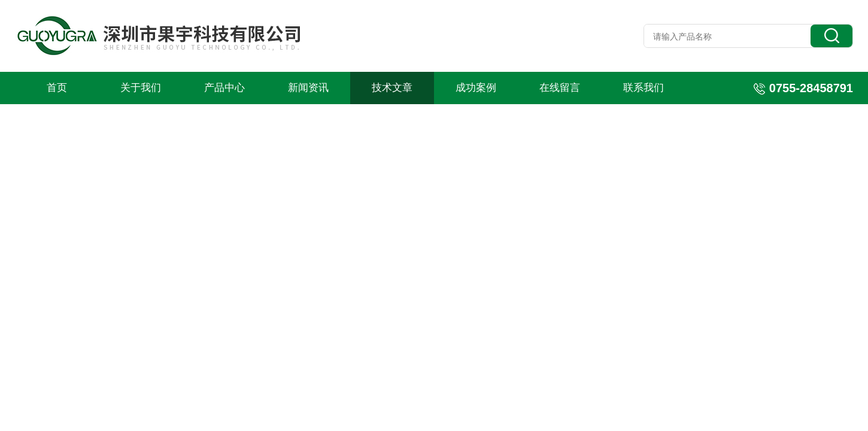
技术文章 (392, 88)
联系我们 (644, 88)
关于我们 (141, 88)
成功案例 (476, 88)
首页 (57, 88)
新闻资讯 (308, 88)
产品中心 (224, 88)
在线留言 (560, 88)
